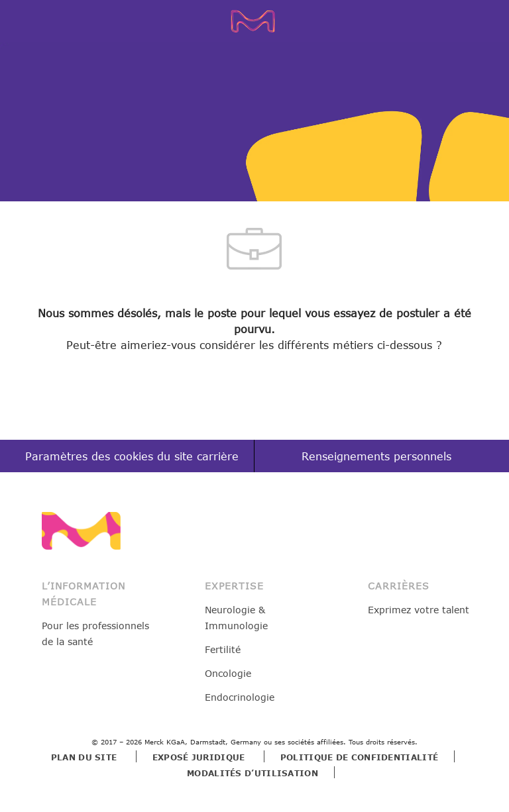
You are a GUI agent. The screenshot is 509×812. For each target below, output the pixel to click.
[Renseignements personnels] (376, 457)
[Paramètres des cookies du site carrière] (132, 457)
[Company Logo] (257, 21)
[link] (81, 531)
